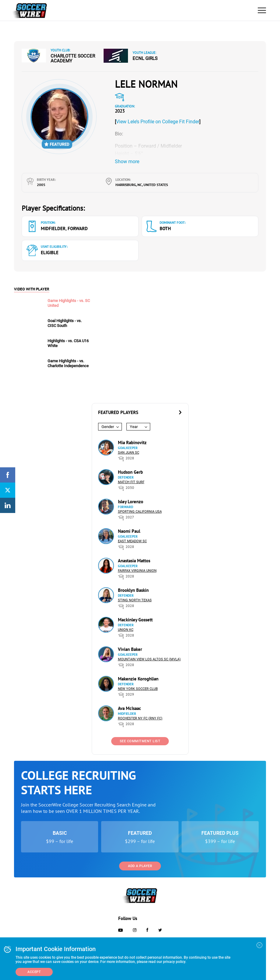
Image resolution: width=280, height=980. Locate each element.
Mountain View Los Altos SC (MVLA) (149, 659)
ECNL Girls (145, 58)
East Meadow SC (132, 541)
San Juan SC (129, 453)
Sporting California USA (140, 512)
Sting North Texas (135, 600)
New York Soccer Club (138, 689)
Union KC (126, 630)
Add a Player (140, 866)
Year (134, 427)
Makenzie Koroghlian (138, 679)
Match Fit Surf (131, 482)
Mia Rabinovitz (132, 443)
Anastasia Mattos (134, 561)
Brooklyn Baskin (133, 590)
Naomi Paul (129, 531)
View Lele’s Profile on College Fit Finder (158, 122)
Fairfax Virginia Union (137, 571)
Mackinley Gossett (135, 620)
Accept (34, 972)
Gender (108, 427)
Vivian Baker (130, 649)
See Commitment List (140, 741)
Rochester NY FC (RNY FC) (140, 718)
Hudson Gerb (130, 472)
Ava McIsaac (129, 708)
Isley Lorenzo (131, 502)
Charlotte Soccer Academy (73, 58)
